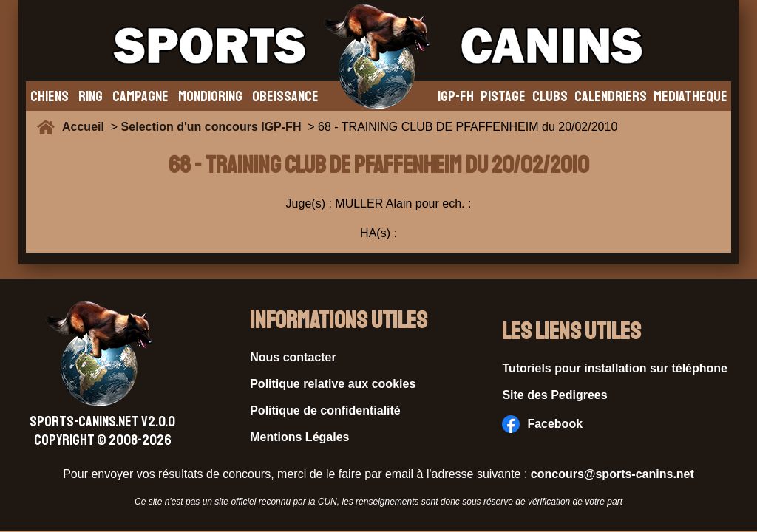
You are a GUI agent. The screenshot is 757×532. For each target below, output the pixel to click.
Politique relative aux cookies (333, 384)
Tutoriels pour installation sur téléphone (615, 368)
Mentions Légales (299, 437)
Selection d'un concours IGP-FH (211, 127)
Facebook (542, 424)
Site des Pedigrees (554, 395)
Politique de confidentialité (325, 410)
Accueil (86, 127)
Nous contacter (293, 357)
